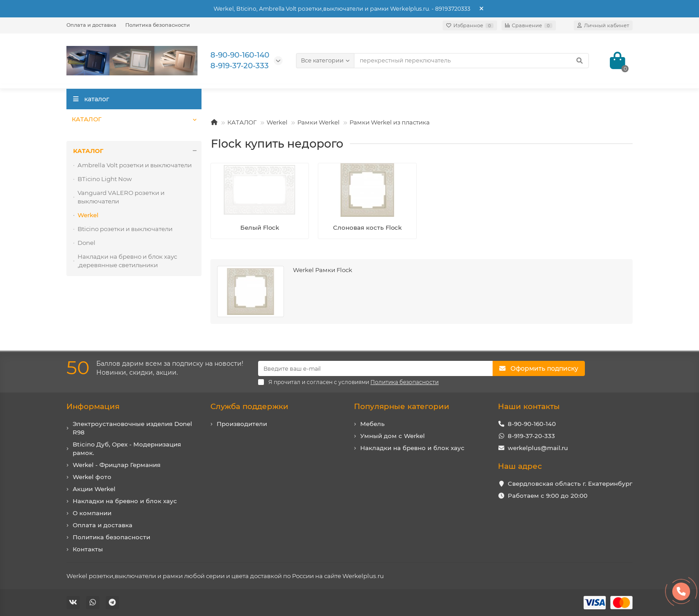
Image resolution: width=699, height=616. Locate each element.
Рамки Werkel (319, 122)
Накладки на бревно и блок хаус (125, 501)
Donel (86, 243)
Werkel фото (92, 477)
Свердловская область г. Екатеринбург (570, 484)
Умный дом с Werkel (393, 436)
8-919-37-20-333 (531, 436)
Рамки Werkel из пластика (390, 122)
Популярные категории (402, 406)
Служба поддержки (249, 406)
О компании (92, 513)
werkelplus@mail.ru (538, 448)
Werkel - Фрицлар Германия (117, 465)
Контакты (88, 549)
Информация (93, 406)
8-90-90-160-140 (532, 424)
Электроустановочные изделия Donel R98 (132, 428)
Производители (242, 424)
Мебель (372, 424)
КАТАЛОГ (87, 119)
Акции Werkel (94, 489)
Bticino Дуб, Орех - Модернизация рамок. (127, 449)
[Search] (472, 61)
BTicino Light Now (105, 179)
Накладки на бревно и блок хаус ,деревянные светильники (127, 261)
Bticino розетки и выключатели (125, 229)
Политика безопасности (158, 25)
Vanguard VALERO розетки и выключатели (121, 197)
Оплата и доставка (91, 25)
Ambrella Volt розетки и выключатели (135, 165)
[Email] (375, 368)
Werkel (277, 122)
